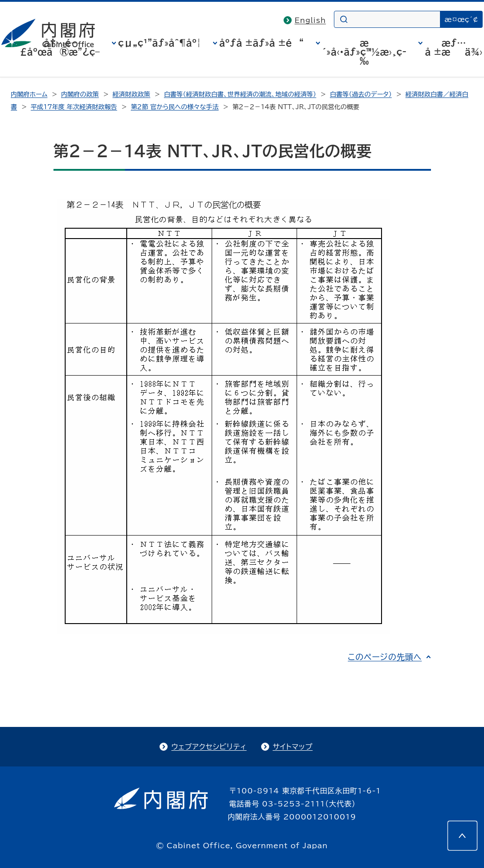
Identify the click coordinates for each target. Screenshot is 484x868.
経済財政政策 (131, 94)
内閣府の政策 (80, 94)
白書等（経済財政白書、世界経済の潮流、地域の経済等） (240, 94)
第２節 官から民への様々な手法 (175, 107)
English (310, 20)
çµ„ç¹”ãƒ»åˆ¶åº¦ (160, 43)
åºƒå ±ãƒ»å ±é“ (262, 43)
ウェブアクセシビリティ (209, 747)
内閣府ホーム (29, 94)
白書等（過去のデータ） (361, 94)
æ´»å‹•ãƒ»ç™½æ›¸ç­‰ (364, 52)
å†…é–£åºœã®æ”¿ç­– (60, 47)
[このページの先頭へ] (462, 836)
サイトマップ (293, 747)
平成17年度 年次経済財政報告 (74, 107)
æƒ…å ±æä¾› (453, 47)
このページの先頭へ (385, 657)
